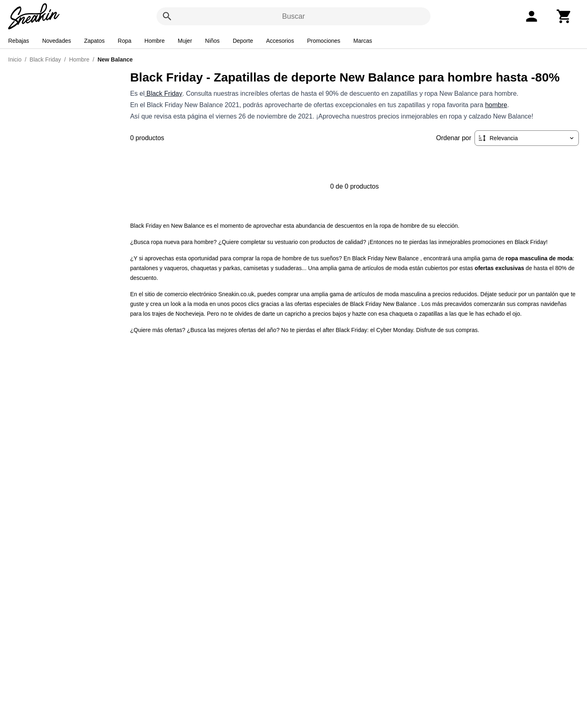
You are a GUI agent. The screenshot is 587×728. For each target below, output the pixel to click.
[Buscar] (167, 16)
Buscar (293, 16)
